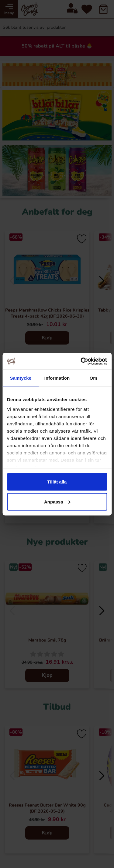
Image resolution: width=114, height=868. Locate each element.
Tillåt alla (57, 482)
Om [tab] (93, 378)
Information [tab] (57, 378)
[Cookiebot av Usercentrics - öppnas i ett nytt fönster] (81, 361)
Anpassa (57, 502)
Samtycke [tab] (21, 378)
